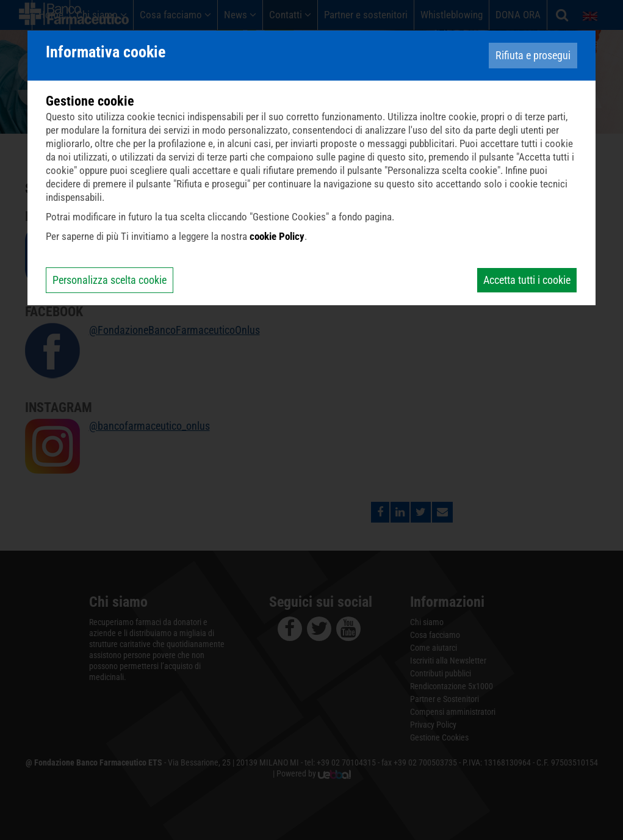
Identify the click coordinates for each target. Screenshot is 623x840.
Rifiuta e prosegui (533, 55)
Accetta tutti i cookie (527, 280)
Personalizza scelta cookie (110, 280)
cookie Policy (277, 236)
